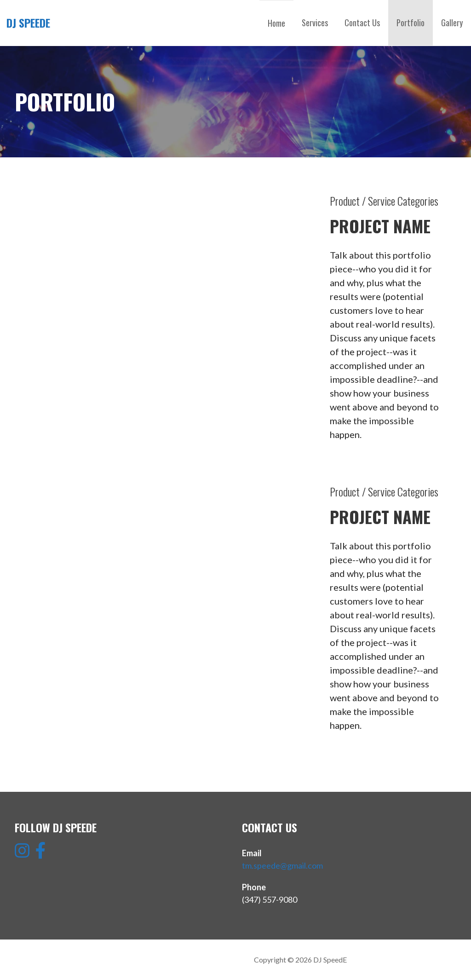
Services (315, 23)
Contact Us (362, 23)
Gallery (452, 23)
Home (276, 23)
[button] (25, 286)
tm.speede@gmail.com (282, 865)
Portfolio (411, 23)
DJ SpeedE (28, 23)
